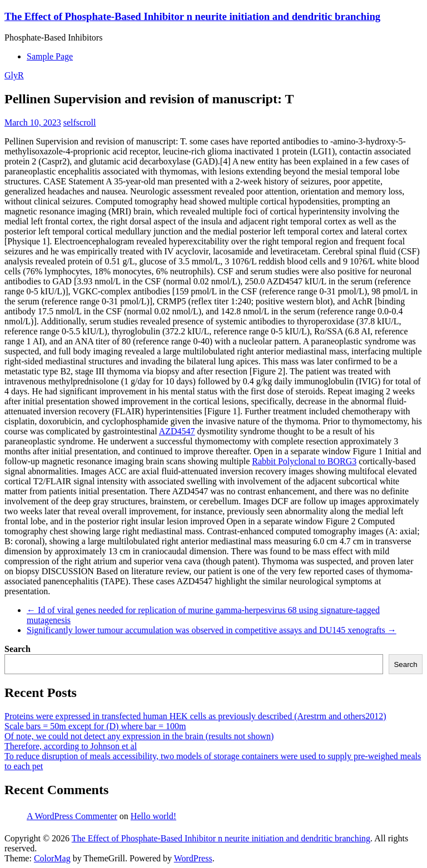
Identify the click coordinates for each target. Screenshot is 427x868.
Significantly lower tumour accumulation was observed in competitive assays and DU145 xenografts (212, 630)
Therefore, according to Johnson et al (71, 746)
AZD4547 (177, 431)
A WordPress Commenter (72, 816)
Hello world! (153, 816)
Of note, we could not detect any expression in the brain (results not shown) (139, 736)
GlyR (14, 75)
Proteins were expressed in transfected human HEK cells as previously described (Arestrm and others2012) (195, 716)
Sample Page (50, 56)
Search (18, 649)
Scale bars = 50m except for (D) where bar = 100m (95, 726)
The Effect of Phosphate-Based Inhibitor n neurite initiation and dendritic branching (192, 16)
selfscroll (80, 122)
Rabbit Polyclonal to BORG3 (304, 461)
